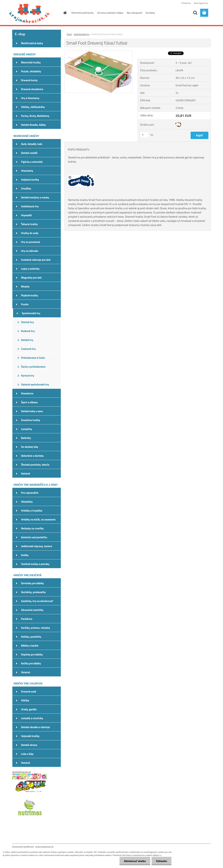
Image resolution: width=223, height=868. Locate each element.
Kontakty (150, 13)
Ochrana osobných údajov (110, 13)
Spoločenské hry (82, 34)
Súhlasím (162, 861)
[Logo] (36, 13)
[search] (195, 13)
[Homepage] (65, 13)
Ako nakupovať (134, 13)
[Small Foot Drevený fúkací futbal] (99, 52)
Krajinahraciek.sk (21, 772)
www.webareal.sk (45, 847)
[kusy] (144, 135)
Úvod (69, 34)
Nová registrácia (201, 3)
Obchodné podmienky (83, 13)
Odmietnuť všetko (135, 861)
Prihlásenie (186, 3)
